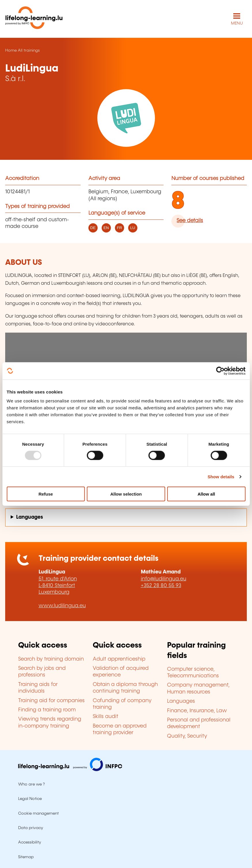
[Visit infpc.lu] (70, 770)
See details (190, 221)
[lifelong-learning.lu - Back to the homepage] (34, 19)
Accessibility (30, 842)
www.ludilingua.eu (62, 606)
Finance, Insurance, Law (197, 711)
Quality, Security (187, 736)
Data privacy (31, 828)
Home (11, 50)
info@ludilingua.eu (164, 579)
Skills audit (106, 717)
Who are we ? (31, 784)
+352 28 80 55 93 (161, 586)
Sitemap (26, 857)
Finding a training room (47, 710)
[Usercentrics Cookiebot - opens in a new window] (220, 371)
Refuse (46, 494)
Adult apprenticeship (119, 659)
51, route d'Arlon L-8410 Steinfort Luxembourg (58, 586)
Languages (30, 517)
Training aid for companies (51, 701)
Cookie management (38, 813)
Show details (221, 476)
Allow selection (126, 494)
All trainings (29, 50)
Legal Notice (30, 799)
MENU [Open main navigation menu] (237, 23)
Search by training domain (51, 659)
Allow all (206, 494)
